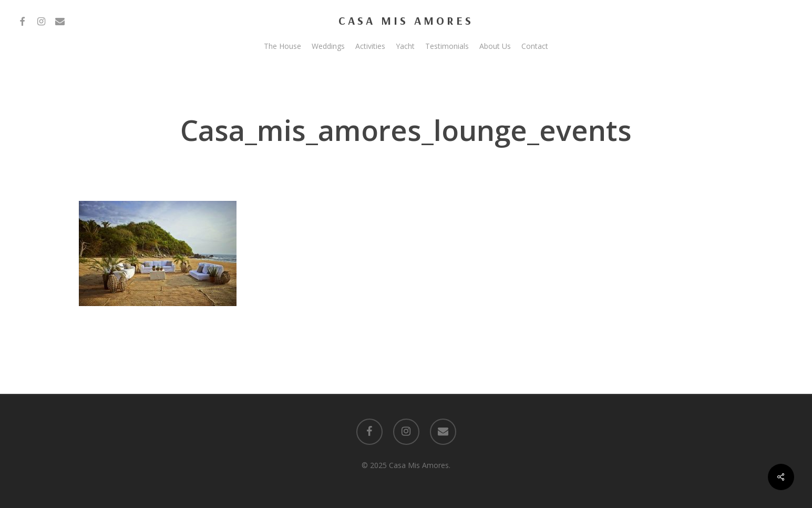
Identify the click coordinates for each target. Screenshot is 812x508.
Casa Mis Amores (406, 21)
